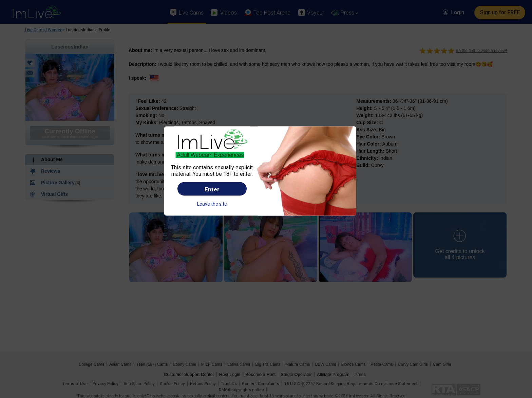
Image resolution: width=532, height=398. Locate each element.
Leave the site (212, 204)
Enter (212, 189)
